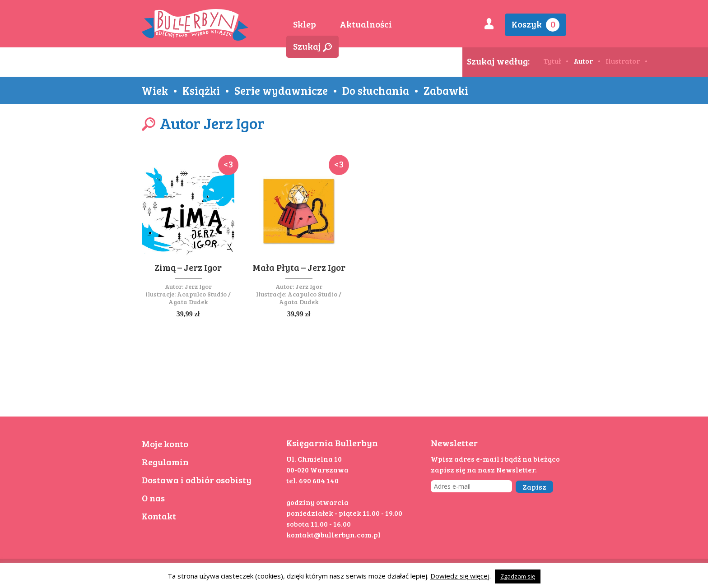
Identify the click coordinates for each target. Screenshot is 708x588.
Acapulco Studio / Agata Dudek (200, 298)
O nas (153, 498)
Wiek (155, 90)
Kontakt (159, 516)
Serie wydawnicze (281, 90)
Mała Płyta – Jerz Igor (299, 267)
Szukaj (312, 46)
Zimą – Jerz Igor (188, 267)
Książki (201, 90)
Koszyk (536, 25)
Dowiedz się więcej (460, 576)
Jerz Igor (198, 286)
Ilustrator (623, 61)
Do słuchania (376, 90)
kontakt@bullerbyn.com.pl (333, 535)
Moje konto (165, 444)
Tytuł (552, 61)
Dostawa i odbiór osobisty (197, 480)
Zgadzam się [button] (518, 576)
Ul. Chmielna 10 (314, 459)
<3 (228, 164)
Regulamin (165, 462)
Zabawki (446, 90)
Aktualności (366, 24)
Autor (583, 61)
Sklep (305, 24)
